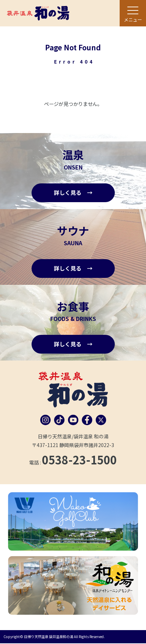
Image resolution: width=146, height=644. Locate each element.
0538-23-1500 (79, 460)
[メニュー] (133, 13)
